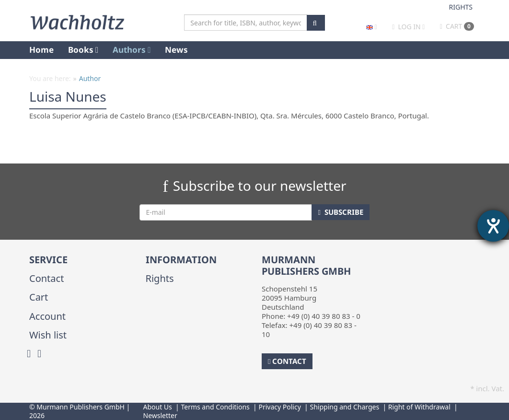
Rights (461, 7)
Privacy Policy (279, 407)
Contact (46, 278)
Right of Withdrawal (419, 407)
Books (83, 50)
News (176, 50)
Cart (457, 26)
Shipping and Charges (344, 407)
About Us (158, 407)
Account (47, 316)
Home (41, 50)
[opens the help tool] (493, 226)
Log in (409, 27)
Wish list (48, 335)
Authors (132, 50)
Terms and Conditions (215, 407)
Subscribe (340, 212)
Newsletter (160, 415)
